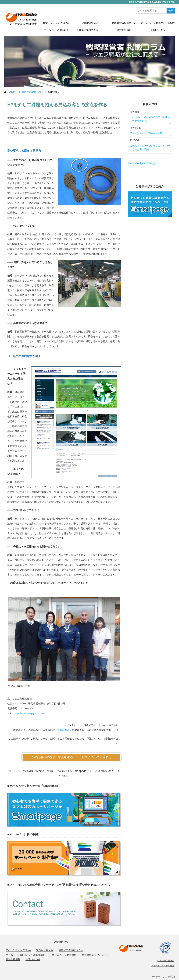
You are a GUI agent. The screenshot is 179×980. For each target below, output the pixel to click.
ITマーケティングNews (56, 23)
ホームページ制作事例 (56, 30)
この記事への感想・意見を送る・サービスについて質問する (71, 757)
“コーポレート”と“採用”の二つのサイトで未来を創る (150, 119)
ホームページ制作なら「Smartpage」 (158, 23)
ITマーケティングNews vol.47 (146, 133)
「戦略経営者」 (63, 730)
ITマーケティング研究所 (162, 977)
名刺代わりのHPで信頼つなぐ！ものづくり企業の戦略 (150, 147)
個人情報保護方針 (166, 961)
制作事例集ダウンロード (90, 30)
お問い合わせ (158, 30)
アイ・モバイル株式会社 (163, 966)
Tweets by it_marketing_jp (142, 163)
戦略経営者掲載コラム (124, 23)
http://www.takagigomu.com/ (30, 713)
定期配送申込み (90, 23)
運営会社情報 (124, 30)
